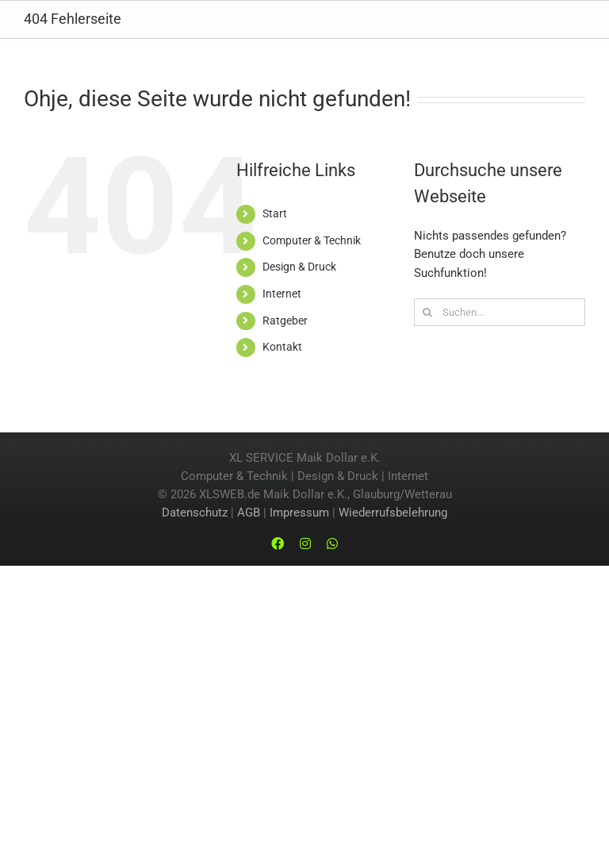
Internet (282, 294)
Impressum (299, 513)
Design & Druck (299, 267)
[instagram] (305, 543)
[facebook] (278, 543)
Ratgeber (285, 321)
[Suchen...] (500, 312)
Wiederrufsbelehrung (393, 513)
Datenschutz (195, 513)
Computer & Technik (312, 240)
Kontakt (282, 347)
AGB (249, 513)
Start (275, 213)
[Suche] (428, 312)
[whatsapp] (332, 543)
